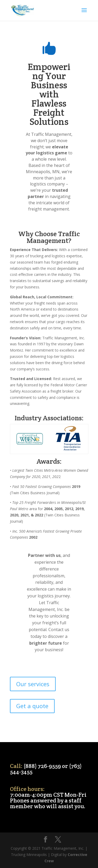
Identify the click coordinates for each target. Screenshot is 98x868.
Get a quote (32, 706)
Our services (33, 684)
